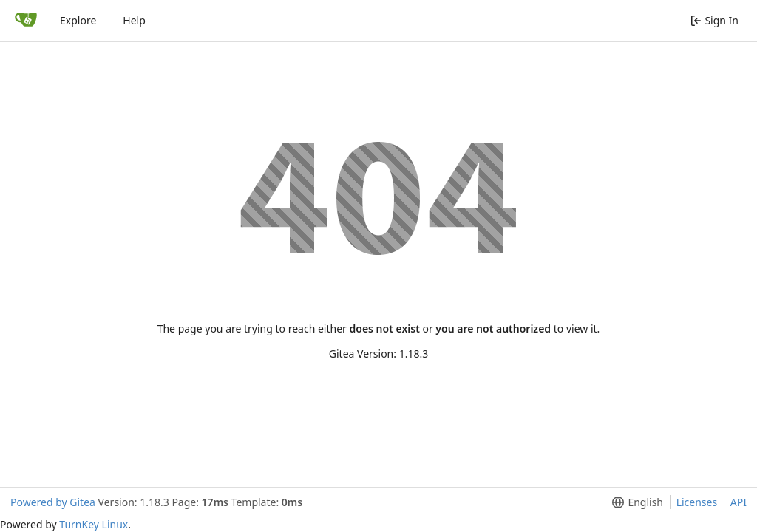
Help (134, 20)
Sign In (714, 20)
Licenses (697, 502)
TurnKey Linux (94, 524)
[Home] (26, 21)
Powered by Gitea (53, 502)
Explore (78, 20)
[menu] (635, 502)
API (739, 502)
